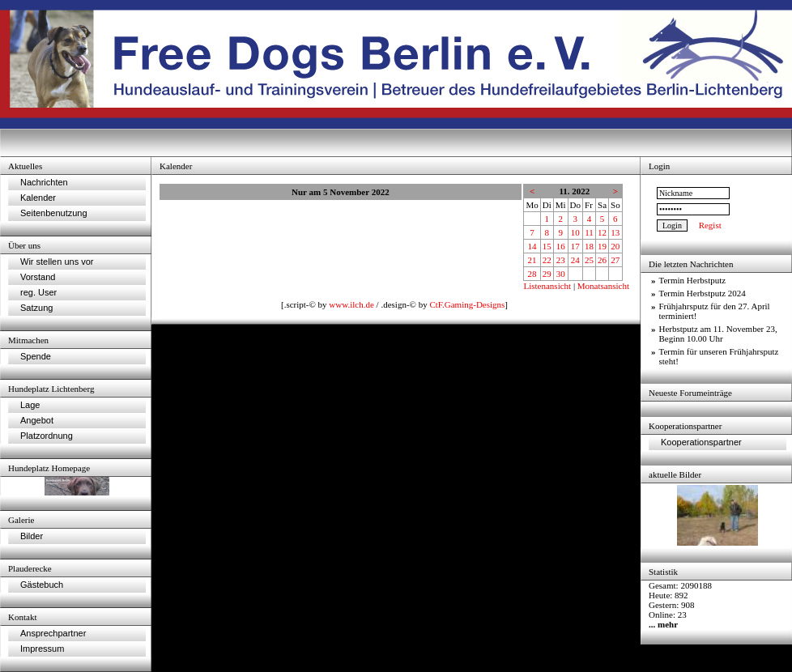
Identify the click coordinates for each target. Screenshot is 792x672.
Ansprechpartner (53, 633)
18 (589, 246)
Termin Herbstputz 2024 (703, 293)
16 (561, 246)
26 (602, 260)
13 (615, 232)
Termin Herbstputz (693, 280)
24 (575, 260)
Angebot (37, 420)
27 (615, 260)
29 (547, 274)
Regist (710, 225)
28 (532, 274)
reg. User (38, 292)
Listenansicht (547, 286)
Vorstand (38, 277)
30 (561, 274)
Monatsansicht (603, 286)
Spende (36, 356)
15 (547, 246)
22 (547, 260)
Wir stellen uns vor (57, 262)
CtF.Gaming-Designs (467, 304)
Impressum (42, 649)
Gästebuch (42, 585)
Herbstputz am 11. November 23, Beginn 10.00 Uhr (718, 334)
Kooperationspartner (701, 442)
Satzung (36, 308)
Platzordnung (47, 436)
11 (589, 232)
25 (589, 260)
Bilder (32, 536)
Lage (30, 405)
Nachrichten (44, 182)
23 (561, 260)
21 (532, 260)
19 (602, 246)
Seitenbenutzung (54, 213)
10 (575, 232)
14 (532, 246)
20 (615, 246)
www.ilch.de (351, 304)
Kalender (38, 198)
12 (602, 232)
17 (575, 246)
